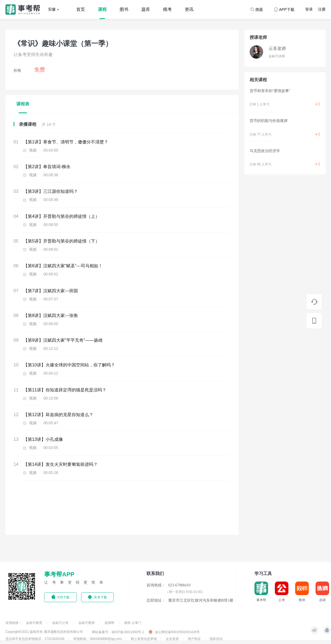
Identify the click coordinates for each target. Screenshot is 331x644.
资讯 (189, 9)
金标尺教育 (35, 623)
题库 (146, 9)
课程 (102, 9)
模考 (167, 9)
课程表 (23, 104)
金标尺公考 (61, 623)
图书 (124, 9)
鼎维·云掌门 (133, 623)
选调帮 (110, 623)
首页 (81, 9)
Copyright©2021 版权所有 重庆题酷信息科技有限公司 (44, 632)
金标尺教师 (87, 623)
